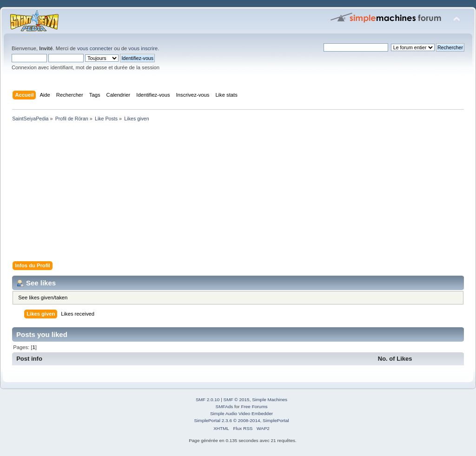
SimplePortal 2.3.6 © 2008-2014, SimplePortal (241, 420)
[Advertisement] (238, 193)
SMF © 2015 (237, 400)
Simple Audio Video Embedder (241, 413)
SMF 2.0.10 (208, 400)
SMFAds (225, 406)
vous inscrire (143, 48)
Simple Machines (270, 400)
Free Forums (254, 406)
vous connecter (95, 48)
